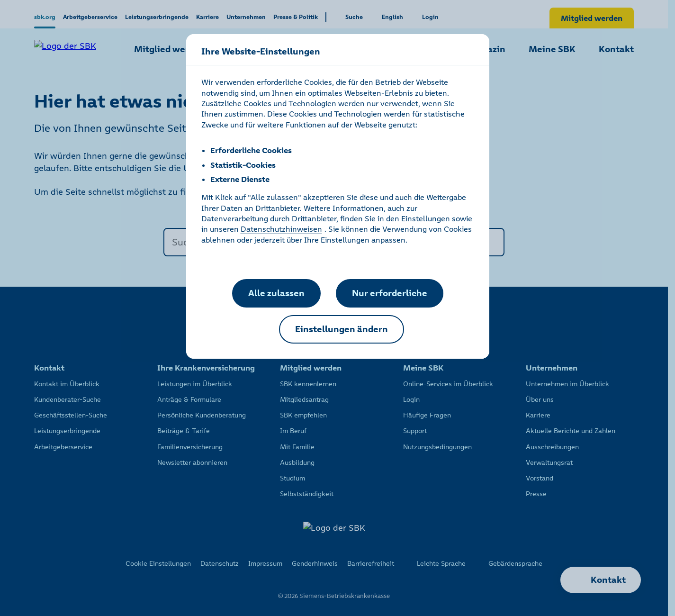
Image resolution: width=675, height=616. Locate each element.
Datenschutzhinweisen (281, 229)
